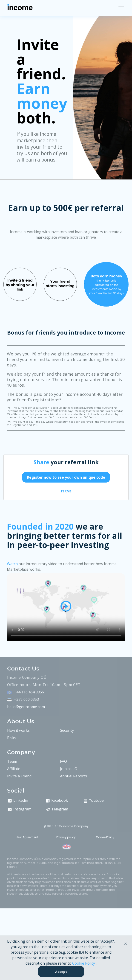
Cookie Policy (105, 837)
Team (12, 761)
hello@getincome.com (26, 707)
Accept (61, 972)
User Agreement (27, 837)
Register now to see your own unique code (66, 477)
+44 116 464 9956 (29, 692)
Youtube (93, 800)
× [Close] (126, 943)
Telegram (57, 809)
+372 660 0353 (26, 699)
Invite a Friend (19, 776)
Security (67, 730)
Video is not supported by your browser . (66, 606)
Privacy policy (66, 837)
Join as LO (69, 769)
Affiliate (14, 769)
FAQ (63, 761)
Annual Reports (73, 776)
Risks (12, 738)
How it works (18, 730)
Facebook (56, 800)
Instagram (19, 809)
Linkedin (18, 800)
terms (66, 491)
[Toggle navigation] (121, 8)
